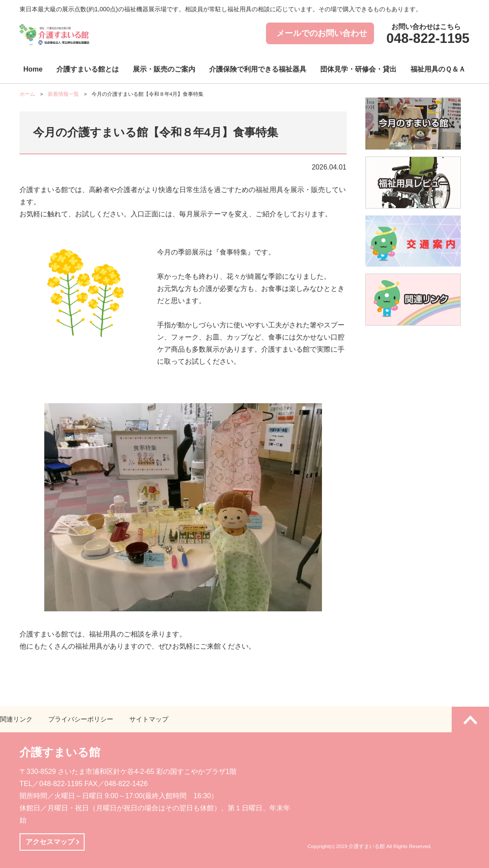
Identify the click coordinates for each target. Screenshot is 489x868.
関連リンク (16, 719)
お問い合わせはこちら (426, 35)
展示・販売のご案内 (164, 69)
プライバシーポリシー (81, 719)
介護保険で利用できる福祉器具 (258, 69)
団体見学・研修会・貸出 (358, 69)
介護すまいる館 (60, 752)
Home (33, 69)
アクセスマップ (50, 842)
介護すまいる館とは (88, 69)
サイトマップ (149, 719)
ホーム (27, 94)
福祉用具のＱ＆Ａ (438, 69)
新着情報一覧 (63, 94)
